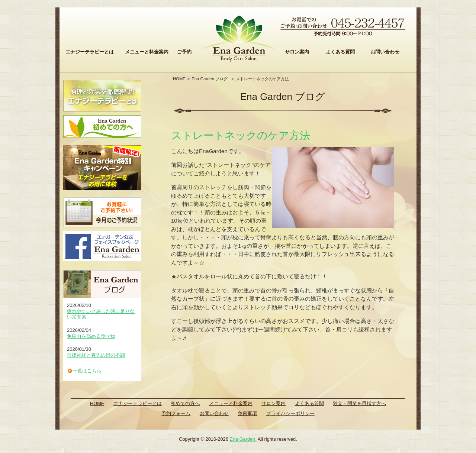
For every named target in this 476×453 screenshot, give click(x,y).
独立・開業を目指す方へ (359, 403)
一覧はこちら (87, 371)
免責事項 (247, 413)
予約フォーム (176, 413)
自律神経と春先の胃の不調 (96, 355)
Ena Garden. (243, 439)
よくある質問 (340, 52)
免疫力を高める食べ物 (91, 336)
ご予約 (184, 52)
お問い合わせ (385, 52)
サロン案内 (297, 52)
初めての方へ (185, 403)
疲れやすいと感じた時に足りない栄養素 (101, 314)
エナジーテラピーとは (90, 52)
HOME (179, 79)
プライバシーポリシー (290, 413)
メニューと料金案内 (147, 52)
